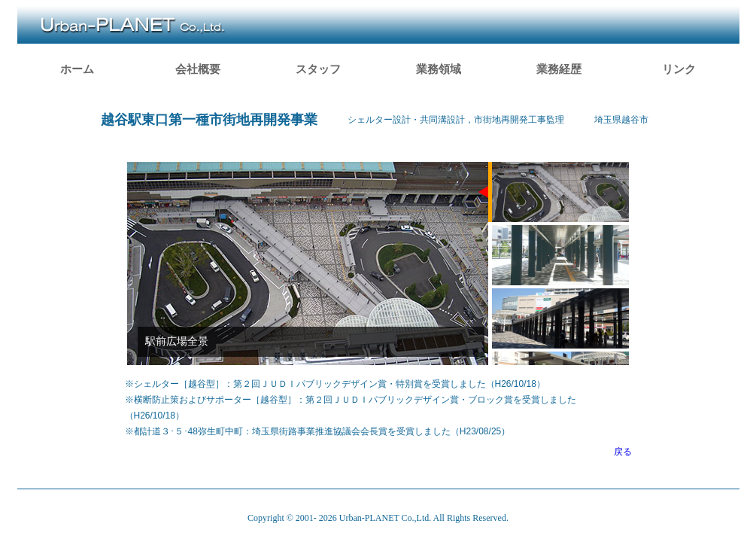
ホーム (77, 69)
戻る (623, 452)
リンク (679, 69)
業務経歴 (559, 69)
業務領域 (439, 69)
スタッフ (318, 69)
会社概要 (198, 69)
